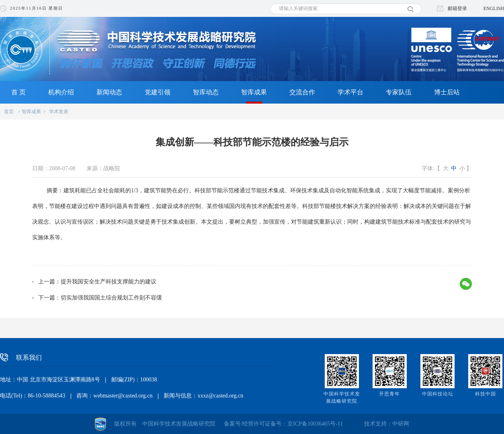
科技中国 (486, 394)
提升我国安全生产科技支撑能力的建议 (109, 282)
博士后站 (447, 92)
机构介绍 (61, 92)
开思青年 (389, 394)
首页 (9, 112)
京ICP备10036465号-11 (315, 424)
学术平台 (350, 92)
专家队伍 (399, 92)
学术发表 (59, 112)
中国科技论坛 (438, 394)
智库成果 (254, 92)
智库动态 (206, 92)
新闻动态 (109, 92)
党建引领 (158, 92)
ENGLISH (494, 8)
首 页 (18, 92)
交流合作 (302, 92)
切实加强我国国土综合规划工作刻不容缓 (111, 298)
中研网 (401, 424)
